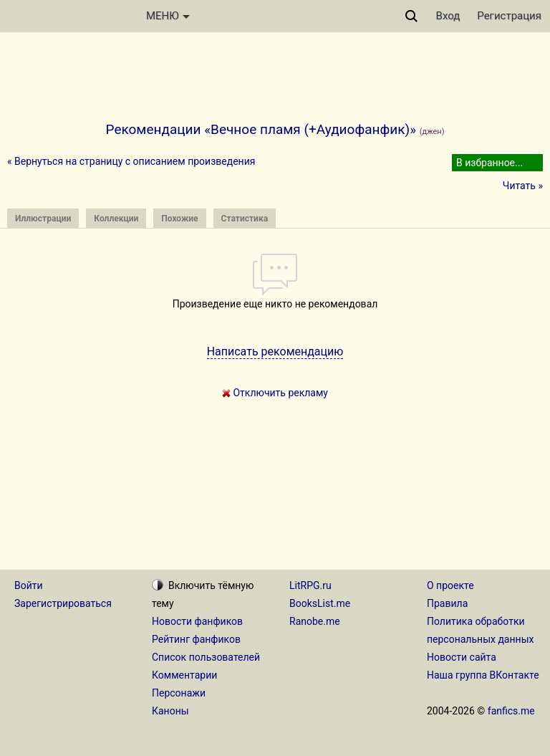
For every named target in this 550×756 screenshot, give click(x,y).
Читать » (523, 186)
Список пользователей (206, 657)
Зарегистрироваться (63, 603)
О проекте (450, 585)
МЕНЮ (168, 16)
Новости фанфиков (197, 621)
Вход (448, 16)
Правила (447, 603)
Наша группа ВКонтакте (483, 675)
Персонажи (179, 693)
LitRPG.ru (310, 585)
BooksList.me (320, 603)
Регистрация (509, 16)
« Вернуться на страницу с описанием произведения (131, 161)
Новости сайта (462, 657)
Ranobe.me (315, 621)
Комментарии (184, 675)
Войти (29, 585)
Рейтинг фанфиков (196, 639)
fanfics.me (511, 711)
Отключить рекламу (275, 393)
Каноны (170, 711)
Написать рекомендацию (275, 351)
